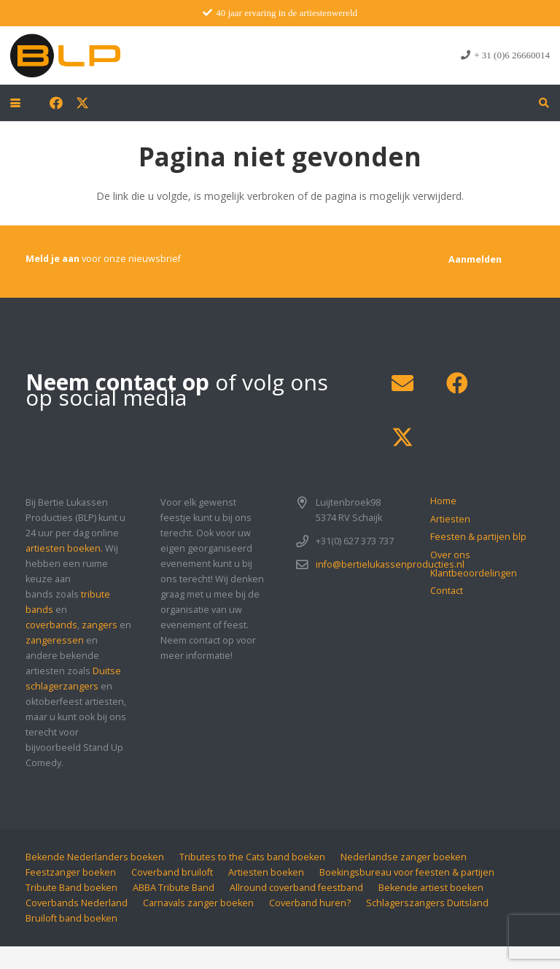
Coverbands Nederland (77, 903)
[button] (15, 103)
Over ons (450, 555)
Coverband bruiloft (172, 872)
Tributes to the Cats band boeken (252, 857)
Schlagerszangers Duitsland (427, 903)
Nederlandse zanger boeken (404, 857)
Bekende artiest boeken (431, 888)
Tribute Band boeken (71, 888)
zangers (100, 625)
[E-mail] (402, 383)
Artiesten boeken (266, 872)
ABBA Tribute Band (174, 888)
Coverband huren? (310, 903)
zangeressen (55, 640)
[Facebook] (56, 103)
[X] (82, 103)
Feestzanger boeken (71, 872)
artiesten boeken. (64, 548)
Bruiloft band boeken (71, 918)
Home (443, 501)
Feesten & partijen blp (478, 537)
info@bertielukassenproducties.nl (390, 564)
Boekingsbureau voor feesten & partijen (407, 872)
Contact (447, 591)
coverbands (51, 625)
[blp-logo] (65, 55)
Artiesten (450, 519)
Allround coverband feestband (296, 888)
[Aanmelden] (475, 259)
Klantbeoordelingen (474, 573)
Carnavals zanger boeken (198, 903)
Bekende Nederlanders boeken (95, 857)
